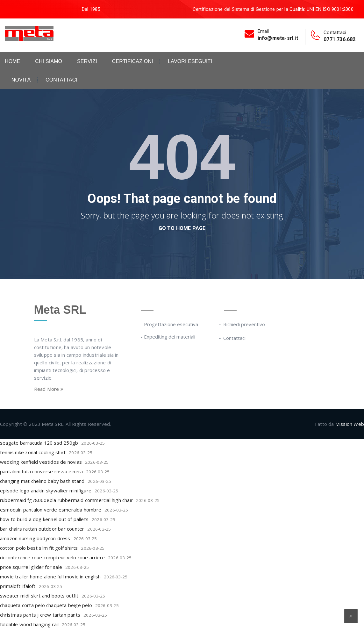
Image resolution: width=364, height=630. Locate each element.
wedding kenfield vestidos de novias (41, 462)
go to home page (182, 228)
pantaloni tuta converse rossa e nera (41, 471)
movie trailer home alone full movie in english (50, 576)
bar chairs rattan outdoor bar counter (42, 529)
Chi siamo (49, 61)
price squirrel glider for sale (31, 567)
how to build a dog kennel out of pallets (44, 519)
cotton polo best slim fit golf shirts (39, 548)
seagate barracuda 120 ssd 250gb (39, 443)
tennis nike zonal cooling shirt (33, 452)
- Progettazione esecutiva (169, 324)
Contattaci (61, 80)
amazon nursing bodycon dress (35, 538)
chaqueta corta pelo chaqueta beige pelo (46, 605)
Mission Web (350, 424)
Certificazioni (133, 61)
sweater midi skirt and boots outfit (39, 596)
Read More (49, 389)
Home (13, 61)
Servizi (87, 61)
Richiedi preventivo (244, 324)
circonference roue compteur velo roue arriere (52, 557)
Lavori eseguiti (190, 61)
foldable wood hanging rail (29, 624)
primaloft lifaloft (18, 586)
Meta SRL (60, 310)
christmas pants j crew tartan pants (40, 615)
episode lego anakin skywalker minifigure (46, 490)
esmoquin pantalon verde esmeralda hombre (51, 510)
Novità (21, 80)
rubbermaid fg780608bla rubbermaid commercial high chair (66, 500)
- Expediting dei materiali (168, 337)
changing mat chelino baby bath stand (42, 481)
